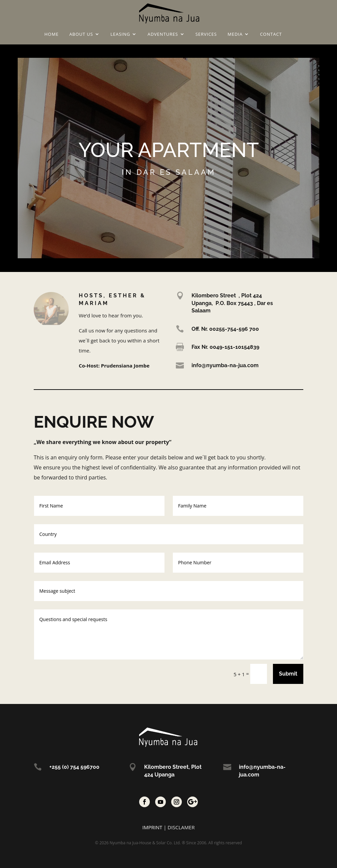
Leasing (120, 34)
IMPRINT (152, 827)
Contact (271, 34)
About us (81, 34)
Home (52, 34)
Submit (288, 674)
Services (206, 34)
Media (235, 34)
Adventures (163, 34)
